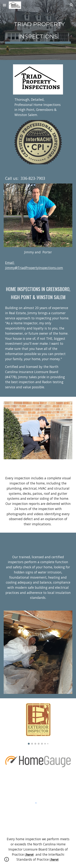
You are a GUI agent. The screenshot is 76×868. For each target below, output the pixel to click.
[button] (4, 5)
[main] (38, 30)
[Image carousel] (38, 724)
